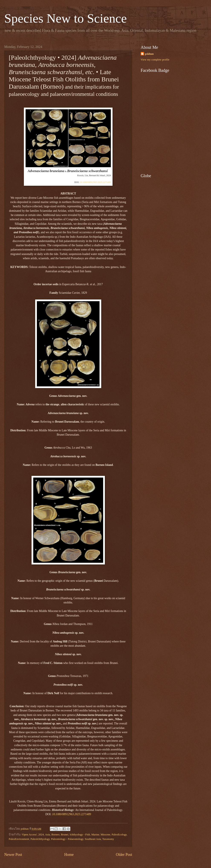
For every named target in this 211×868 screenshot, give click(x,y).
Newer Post (13, 855)
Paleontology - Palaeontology (67, 839)
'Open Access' (29, 835)
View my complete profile (155, 60)
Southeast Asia (93, 839)
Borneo (55, 835)
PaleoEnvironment (19, 839)
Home (69, 855)
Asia (48, 835)
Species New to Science (66, 18)
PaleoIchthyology (40, 839)
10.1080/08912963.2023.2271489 (95, 182)
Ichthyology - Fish (80, 835)
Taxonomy (108, 839)
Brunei (65, 835)
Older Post (124, 855)
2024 (41, 835)
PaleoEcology (119, 835)
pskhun (149, 54)
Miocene (105, 835)
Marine (95, 835)
